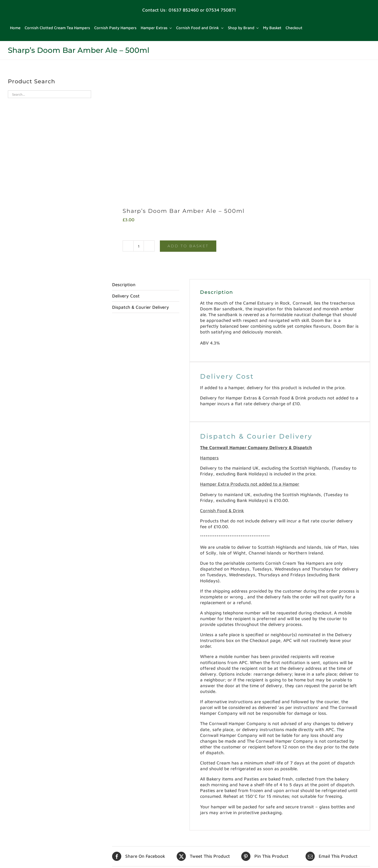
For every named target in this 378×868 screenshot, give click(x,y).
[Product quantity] (139, 128)
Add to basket (188, 128)
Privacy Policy (26, 823)
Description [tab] (124, 166)
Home (17, 801)
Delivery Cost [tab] (126, 178)
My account (23, 808)
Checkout (21, 786)
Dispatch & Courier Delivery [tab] (141, 189)
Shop (16, 845)
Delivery (19, 793)
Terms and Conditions (33, 860)
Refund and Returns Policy (39, 838)
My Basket (22, 815)
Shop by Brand (26, 852)
